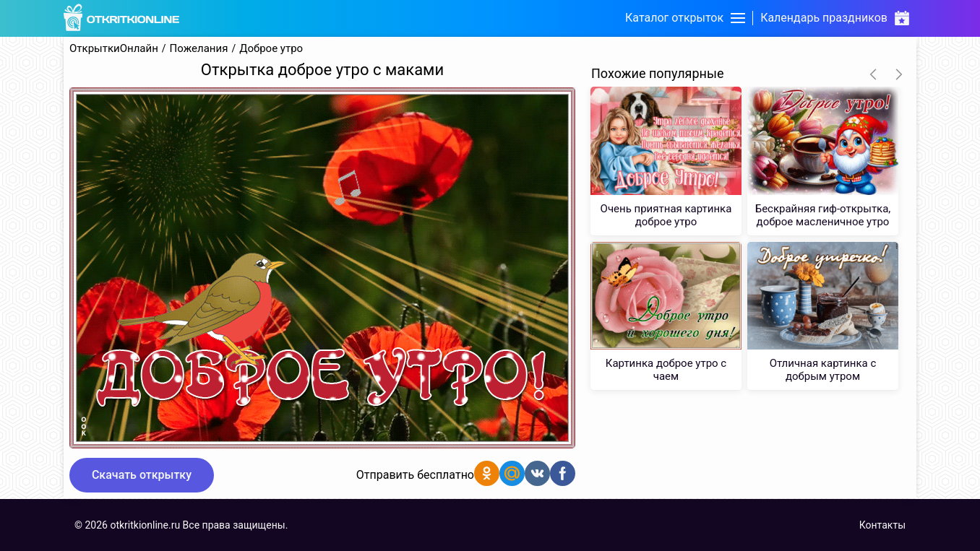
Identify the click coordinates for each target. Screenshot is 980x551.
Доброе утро (271, 49)
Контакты (882, 525)
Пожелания (199, 49)
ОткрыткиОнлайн (114, 49)
